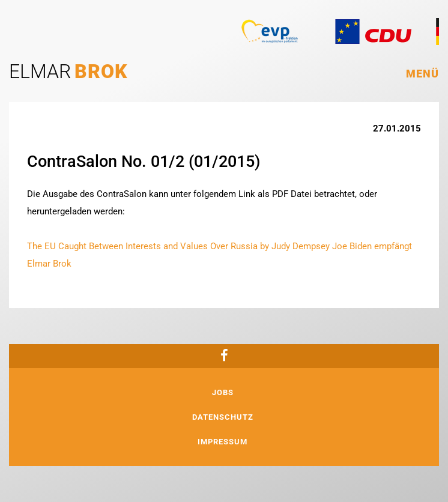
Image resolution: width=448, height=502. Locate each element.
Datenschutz (223, 417)
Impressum (222, 442)
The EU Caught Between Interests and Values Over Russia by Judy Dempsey (178, 246)
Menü (422, 74)
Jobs (223, 392)
